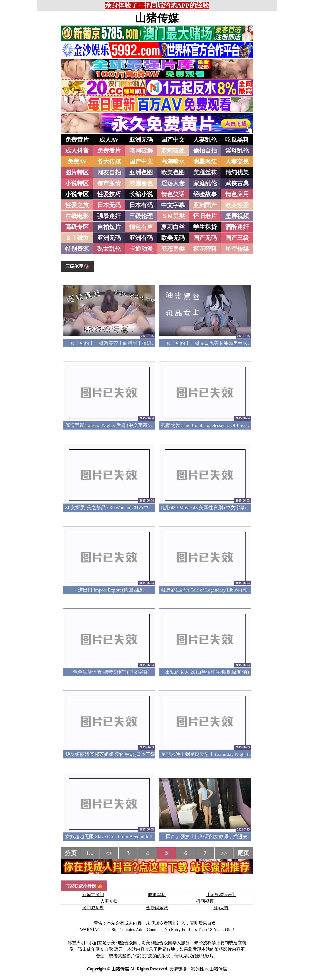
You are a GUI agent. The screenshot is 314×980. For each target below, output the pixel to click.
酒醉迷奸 (237, 227)
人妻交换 (237, 162)
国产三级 (237, 238)
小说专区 (77, 194)
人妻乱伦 (205, 140)
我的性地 (200, 969)
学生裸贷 (205, 227)
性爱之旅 (77, 205)
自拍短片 (109, 227)
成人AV (109, 140)
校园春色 (141, 183)
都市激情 (109, 183)
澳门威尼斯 (93, 908)
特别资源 (77, 249)
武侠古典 (237, 183)
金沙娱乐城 (157, 908)
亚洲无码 (141, 140)
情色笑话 (173, 194)
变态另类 (173, 249)
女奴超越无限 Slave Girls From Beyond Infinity (113, 836)
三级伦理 (141, 216)
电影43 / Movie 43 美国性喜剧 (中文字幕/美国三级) (214, 508)
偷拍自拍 (205, 151)
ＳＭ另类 (173, 216)
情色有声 (141, 227)
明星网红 (205, 162)
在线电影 (77, 216)
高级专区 (77, 227)
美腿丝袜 (205, 172)
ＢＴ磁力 (77, 238)
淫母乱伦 (237, 151)
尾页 (243, 853)
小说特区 (77, 183)
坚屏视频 (237, 216)
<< (109, 853)
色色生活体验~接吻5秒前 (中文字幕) (111, 672)
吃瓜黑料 (237, 140)
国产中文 (173, 140)
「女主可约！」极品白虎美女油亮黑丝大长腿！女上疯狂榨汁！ (228, 343)
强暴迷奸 (109, 216)
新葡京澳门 (93, 895)
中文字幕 (173, 205)
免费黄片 (77, 140)
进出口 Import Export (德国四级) (111, 590)
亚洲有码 (141, 238)
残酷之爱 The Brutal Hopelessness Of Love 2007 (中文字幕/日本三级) (231, 425)
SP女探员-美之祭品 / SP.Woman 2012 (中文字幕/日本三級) (125, 508)
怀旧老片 (205, 216)
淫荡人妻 (173, 183)
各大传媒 (109, 162)
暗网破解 (141, 151)
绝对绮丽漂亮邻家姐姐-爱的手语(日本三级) (111, 754)
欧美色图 (173, 172)
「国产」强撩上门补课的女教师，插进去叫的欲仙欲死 (219, 836)
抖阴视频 (205, 901)
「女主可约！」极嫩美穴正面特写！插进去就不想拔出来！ (128, 343)
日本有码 (141, 205)
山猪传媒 (157, 18)
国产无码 (205, 238)
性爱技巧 (109, 194)
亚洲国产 (205, 205)
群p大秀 (221, 908)
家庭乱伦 (205, 183)
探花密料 (205, 249)
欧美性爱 (237, 205)
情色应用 (237, 194)
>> (224, 853)
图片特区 (77, 172)
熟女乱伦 (109, 249)
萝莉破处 (173, 151)
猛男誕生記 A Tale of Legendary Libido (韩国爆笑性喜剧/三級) (225, 590)
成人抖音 (77, 151)
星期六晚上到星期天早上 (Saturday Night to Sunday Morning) (224, 754)
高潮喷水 (173, 162)
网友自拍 (109, 172)
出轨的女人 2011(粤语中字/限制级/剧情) (207, 672)
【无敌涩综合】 (221, 895)
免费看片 (109, 151)
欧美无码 (173, 238)
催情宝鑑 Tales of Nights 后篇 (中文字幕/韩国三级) (117, 425)
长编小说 (141, 194)
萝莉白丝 (173, 227)
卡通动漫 (141, 249)
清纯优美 (237, 172)
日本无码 (109, 205)
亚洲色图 (141, 172)
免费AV (77, 162)
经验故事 (205, 194)
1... (90, 853)
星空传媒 (237, 249)
